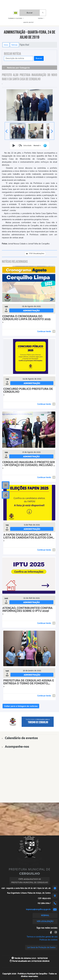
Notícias (14, 45)
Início (6, 45)
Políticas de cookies (48, 940)
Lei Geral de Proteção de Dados (41, 947)
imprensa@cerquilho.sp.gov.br (38, 909)
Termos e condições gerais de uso (42, 937)
